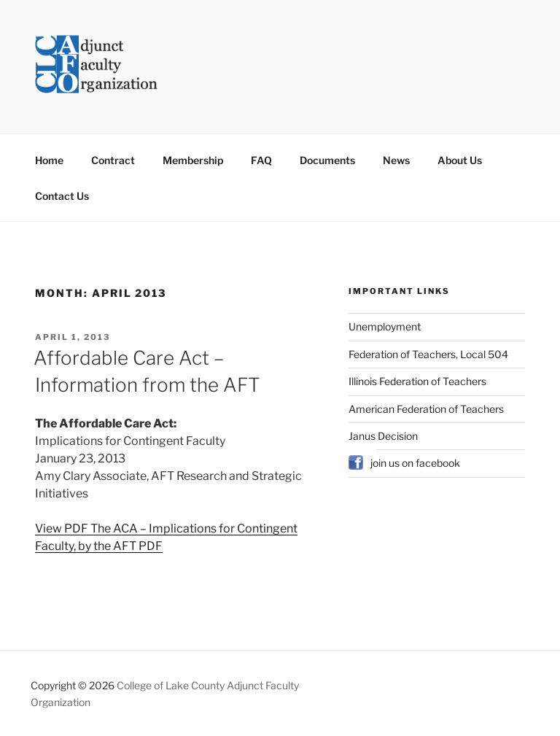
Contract (113, 160)
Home (49, 160)
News (396, 160)
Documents (327, 160)
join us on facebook (415, 463)
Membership (193, 160)
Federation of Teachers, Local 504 (428, 354)
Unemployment (385, 326)
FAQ (261, 160)
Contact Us (62, 196)
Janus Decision (383, 436)
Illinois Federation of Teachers (417, 381)
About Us (460, 160)
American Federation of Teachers (426, 409)
